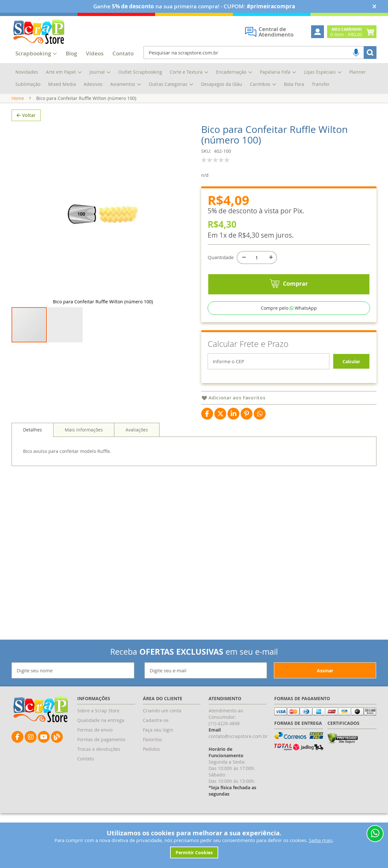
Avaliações (137, 393)
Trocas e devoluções (99, 749)
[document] (194, 844)
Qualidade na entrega (101, 720)
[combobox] (260, 53)
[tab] (33, 394)
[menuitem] (71, 54)
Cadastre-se (156, 720)
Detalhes (33, 393)
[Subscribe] (325, 670)
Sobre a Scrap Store (98, 711)
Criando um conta (162, 711)
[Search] (370, 53)
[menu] (194, 78)
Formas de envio (95, 730)
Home (18, 98)
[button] (65, 166)
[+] (270, 258)
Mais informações (84, 393)
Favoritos (153, 739)
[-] (243, 258)
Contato (86, 759)
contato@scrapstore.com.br (238, 736)
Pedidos (151, 749)
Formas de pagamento (101, 739)
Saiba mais (321, 840)
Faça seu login (158, 730)
